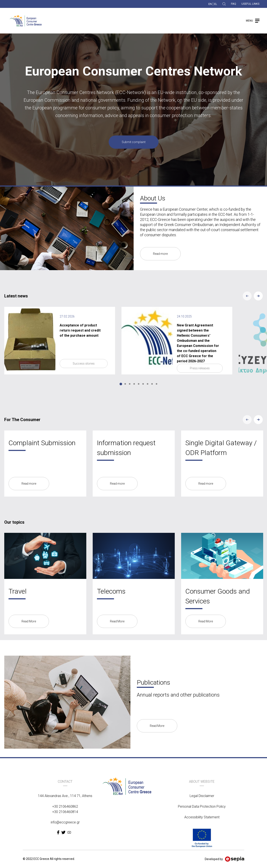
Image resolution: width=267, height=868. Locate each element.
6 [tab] (143, 384)
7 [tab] (148, 384)
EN (210, 4)
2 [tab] (125, 384)
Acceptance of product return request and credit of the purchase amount (80, 330)
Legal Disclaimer (202, 796)
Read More (29, 621)
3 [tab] (130, 384)
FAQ (234, 4)
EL (216, 4)
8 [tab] (152, 384)
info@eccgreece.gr (65, 822)
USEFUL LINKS (250, 4)
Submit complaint (134, 142)
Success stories (84, 364)
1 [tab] (121, 384)
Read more (160, 254)
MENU (249, 21)
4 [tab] (134, 384)
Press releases (200, 368)
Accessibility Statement (202, 817)
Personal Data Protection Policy (202, 806)
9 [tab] (157, 384)
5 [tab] (139, 384)
